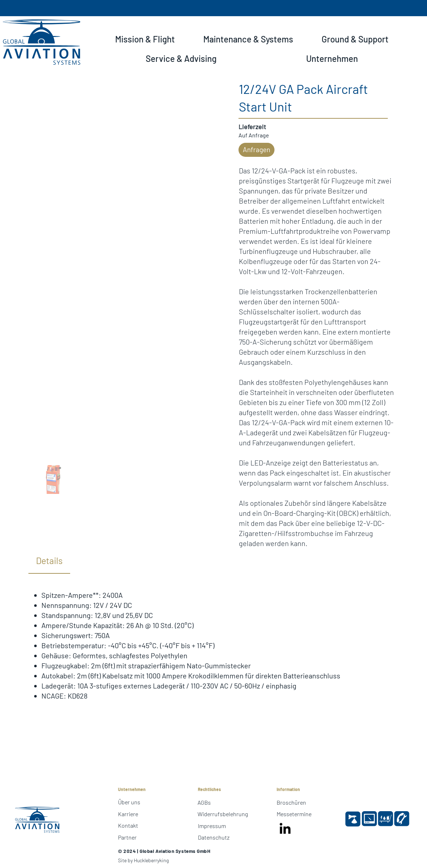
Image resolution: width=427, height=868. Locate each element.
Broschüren (291, 802)
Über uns (129, 802)
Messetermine (294, 814)
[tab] (49, 561)
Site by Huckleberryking (143, 860)
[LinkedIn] (285, 829)
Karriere (128, 814)
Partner (127, 837)
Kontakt (128, 825)
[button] (145, 39)
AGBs (204, 802)
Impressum (212, 826)
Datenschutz (214, 837)
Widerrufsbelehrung (223, 814)
